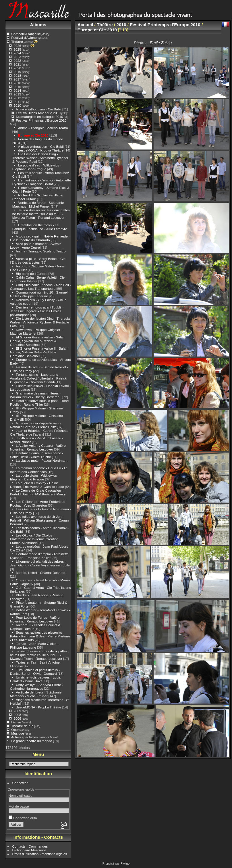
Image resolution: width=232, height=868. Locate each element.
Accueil (85, 25)
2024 (17, 53)
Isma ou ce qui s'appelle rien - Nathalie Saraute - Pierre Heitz (35, 425)
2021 (17, 64)
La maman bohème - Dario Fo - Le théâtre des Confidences (39, 470)
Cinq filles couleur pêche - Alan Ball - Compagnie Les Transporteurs (40, 287)
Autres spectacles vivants (30, 737)
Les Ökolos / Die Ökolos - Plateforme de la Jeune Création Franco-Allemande (34, 539)
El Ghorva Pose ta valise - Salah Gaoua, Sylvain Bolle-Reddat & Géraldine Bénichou (37, 341)
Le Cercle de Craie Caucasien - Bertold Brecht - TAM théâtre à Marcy (38, 492)
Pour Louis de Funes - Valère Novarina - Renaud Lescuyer (35, 619)
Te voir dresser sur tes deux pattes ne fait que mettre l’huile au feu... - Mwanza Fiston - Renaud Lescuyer (41, 214)
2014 (17, 90)
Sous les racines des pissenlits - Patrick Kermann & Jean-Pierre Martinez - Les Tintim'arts (40, 636)
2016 (17, 83)
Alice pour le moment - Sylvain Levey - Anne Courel (36, 246)
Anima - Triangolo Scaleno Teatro (43, 128)
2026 (17, 46)
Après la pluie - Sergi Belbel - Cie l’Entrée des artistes (38, 260)
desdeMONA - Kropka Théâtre (41, 150)
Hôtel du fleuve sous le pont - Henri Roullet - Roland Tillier (39, 403)
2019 (17, 72)
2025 (17, 49)
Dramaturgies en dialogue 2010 (39, 117)
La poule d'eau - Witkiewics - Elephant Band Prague (37, 167)
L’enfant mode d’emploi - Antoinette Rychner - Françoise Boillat (42, 182)
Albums (38, 25)
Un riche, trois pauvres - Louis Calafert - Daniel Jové (35, 679)
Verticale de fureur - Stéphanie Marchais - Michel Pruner (38, 204)
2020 (17, 68)
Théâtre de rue (22, 726)
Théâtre (17, 42)
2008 (17, 715)
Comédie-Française (26, 34)
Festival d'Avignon (25, 38)
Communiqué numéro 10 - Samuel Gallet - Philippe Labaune (39, 294)
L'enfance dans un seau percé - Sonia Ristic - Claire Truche (37, 455)
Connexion (20, 783)
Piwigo (125, 863)
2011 (17, 102)
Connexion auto (23, 818)
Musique (18, 733)
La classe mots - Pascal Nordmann (42, 460)
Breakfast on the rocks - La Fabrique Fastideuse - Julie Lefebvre (40, 227)
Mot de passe (19, 806)
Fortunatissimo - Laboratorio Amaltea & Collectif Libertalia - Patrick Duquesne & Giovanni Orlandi (38, 378)
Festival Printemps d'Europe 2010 (41, 120)
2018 (17, 75)
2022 (17, 61)
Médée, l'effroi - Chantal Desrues (40, 573)
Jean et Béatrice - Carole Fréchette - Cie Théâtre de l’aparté (40, 432)
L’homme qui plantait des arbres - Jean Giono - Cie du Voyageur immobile (40, 563)
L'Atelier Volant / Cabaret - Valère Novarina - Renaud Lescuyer (38, 447)
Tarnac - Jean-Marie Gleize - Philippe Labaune (34, 645)
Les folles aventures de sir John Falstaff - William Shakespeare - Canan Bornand (39, 520)
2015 (17, 87)
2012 (17, 98)
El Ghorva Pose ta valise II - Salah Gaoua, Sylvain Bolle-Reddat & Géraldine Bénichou (39, 352)
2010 (17, 105)
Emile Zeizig (161, 43)
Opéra (16, 730)
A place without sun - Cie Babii (39, 109)
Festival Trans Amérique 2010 (38, 113)
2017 (17, 79)
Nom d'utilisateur (21, 795)
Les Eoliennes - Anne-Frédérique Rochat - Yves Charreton (38, 503)
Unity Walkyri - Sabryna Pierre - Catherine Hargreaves (37, 687)
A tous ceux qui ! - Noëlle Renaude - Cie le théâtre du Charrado (40, 238)
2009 (17, 711)
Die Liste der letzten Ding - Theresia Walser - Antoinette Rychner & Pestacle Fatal (40, 158)
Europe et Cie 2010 (33, 135)
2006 (17, 718)
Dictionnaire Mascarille (29, 850)
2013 (17, 94)
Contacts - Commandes (30, 846)
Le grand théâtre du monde (32, 741)
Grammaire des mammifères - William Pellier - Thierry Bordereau (36, 395)
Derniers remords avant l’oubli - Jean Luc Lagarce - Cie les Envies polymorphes (36, 311)
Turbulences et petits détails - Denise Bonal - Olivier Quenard (35, 672)
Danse (16, 722)
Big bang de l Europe (32, 274)
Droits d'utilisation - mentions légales (40, 854)
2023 (17, 57)
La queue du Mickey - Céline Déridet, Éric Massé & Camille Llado (37, 485)
